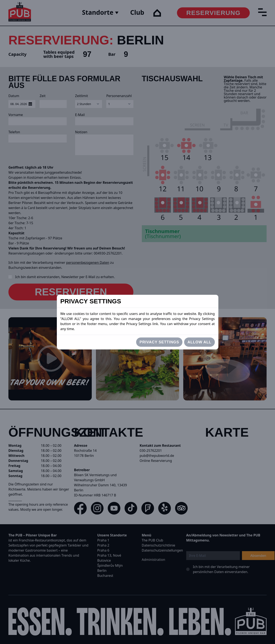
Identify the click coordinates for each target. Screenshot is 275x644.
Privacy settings (159, 342)
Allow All (199, 342)
